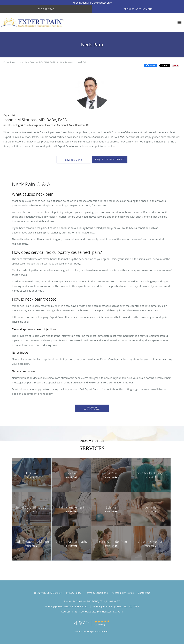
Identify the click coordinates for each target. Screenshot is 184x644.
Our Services (66, 62)
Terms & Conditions (97, 593)
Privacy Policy (74, 593)
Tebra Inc (57, 593)
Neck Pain (82, 62)
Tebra (107, 632)
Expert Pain (9, 62)
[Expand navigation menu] (179, 22)
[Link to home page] (34, 22)
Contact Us (144, 593)
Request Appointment (109, 159)
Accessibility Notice (123, 593)
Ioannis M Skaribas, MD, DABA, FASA (37, 62)
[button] (74, 160)
